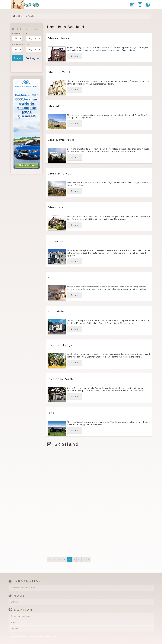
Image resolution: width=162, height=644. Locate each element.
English (14, 602)
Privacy (14, 622)
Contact (14, 629)
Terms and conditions (21, 616)
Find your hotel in (23, 588)
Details (75, 56)
